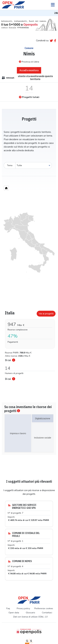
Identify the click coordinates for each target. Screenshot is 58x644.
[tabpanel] (29, 345)
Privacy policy (23, 608)
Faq (8, 608)
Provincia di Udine (29, 62)
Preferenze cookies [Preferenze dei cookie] (44, 608)
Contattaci (47, 613)
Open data (14, 613)
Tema (10, 165)
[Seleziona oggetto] (34, 165)
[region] (29, 246)
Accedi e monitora (29, 70)
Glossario (30, 613)
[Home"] (6, 188)
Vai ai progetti (46, 314)
